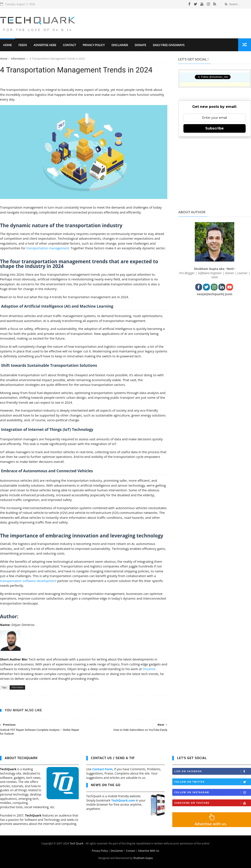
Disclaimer (120, 45)
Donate (141, 45)
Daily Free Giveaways (169, 45)
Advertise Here (45, 45)
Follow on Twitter (213, 782)
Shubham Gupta (143, 858)
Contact (70, 45)
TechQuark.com (123, 800)
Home (8, 45)
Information (18, 59)
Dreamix (149, 669)
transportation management (48, 248)
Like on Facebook (213, 771)
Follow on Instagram (213, 792)
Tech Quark (77, 843)
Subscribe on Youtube (213, 803)
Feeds (23, 45)
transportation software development (28, 581)
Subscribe (215, 128)
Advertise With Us (149, 851)
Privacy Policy (94, 45)
